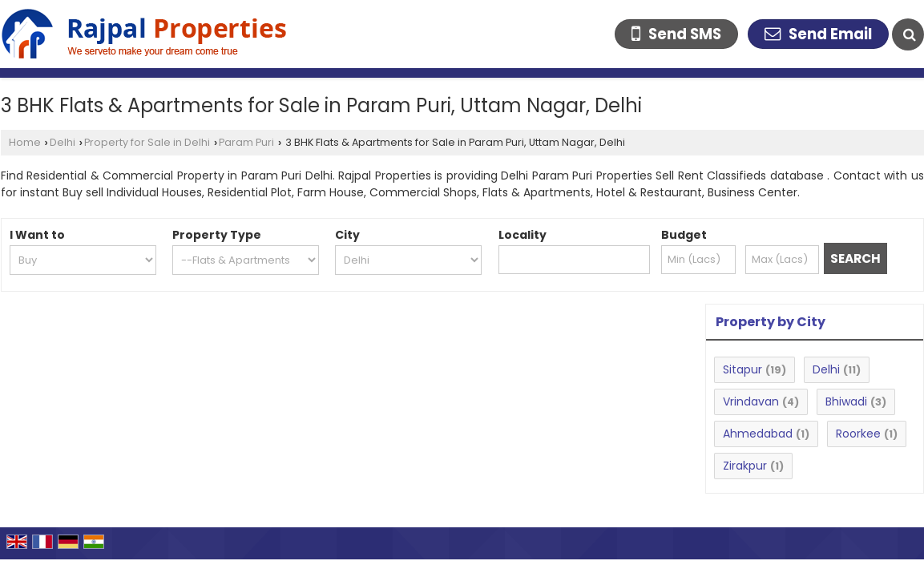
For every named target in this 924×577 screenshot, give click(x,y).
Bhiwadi (846, 401)
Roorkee (858, 434)
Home (25, 142)
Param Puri (246, 142)
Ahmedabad (758, 434)
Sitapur (742, 369)
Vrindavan (751, 401)
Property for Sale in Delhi (147, 142)
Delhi (63, 142)
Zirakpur (745, 466)
